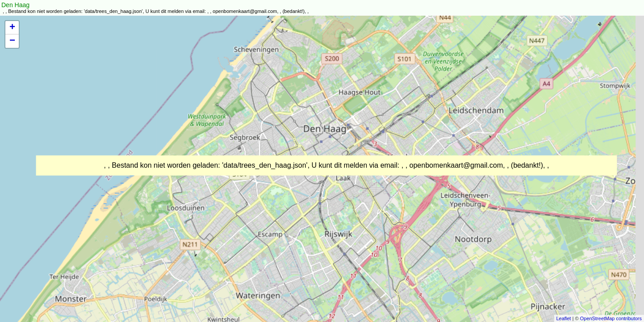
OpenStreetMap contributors (611, 318)
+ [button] (12, 28)
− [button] (12, 41)
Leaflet (564, 318)
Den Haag (15, 5)
